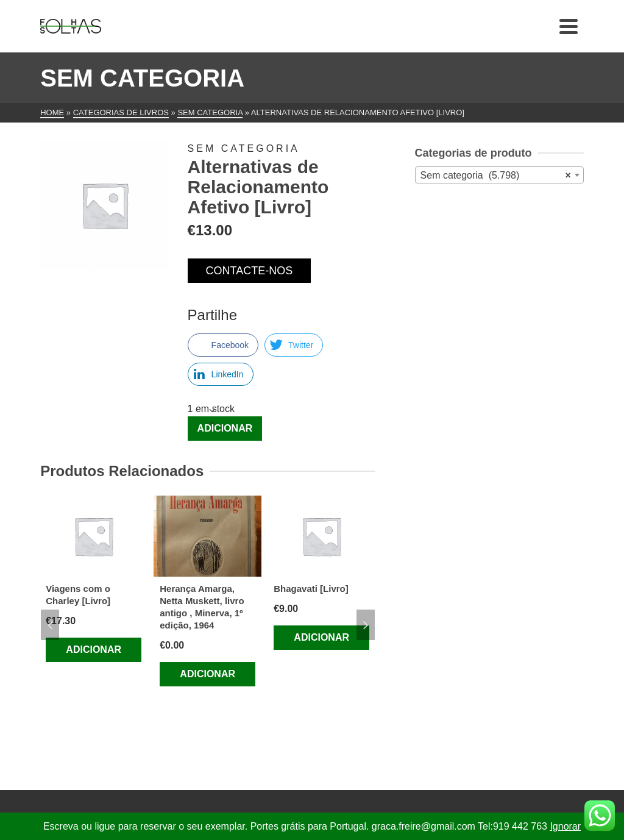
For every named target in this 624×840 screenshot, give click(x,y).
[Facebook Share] (223, 345)
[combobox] (499, 175)
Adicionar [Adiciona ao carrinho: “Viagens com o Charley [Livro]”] (94, 650)
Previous (50, 625)
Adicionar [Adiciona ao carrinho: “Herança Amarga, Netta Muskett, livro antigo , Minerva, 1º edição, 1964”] (207, 674)
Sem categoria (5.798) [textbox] (496, 176)
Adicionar (225, 428)
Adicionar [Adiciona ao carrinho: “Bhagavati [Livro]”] (321, 637)
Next (366, 625)
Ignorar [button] (565, 826)
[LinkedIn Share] (221, 374)
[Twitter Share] (294, 345)
